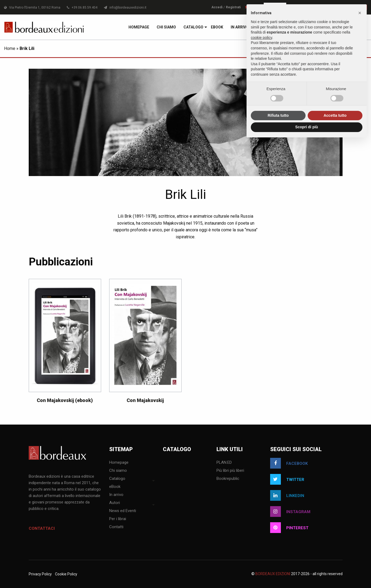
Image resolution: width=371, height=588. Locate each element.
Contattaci (42, 528)
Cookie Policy (66, 574)
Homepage (139, 27)
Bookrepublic (228, 479)
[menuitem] (139, 27)
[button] (360, 13)
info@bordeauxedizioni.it (125, 8)
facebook (289, 463)
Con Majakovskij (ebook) (65, 400)
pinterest (289, 528)
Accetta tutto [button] (335, 115)
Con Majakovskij (145, 400)
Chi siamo (166, 27)
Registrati (233, 7)
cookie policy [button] (261, 38)
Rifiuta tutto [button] (278, 115)
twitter (287, 479)
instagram (290, 512)
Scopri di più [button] (307, 127)
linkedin (287, 495)
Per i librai (118, 519)
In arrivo (240, 27)
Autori (115, 503)
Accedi (217, 7)
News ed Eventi (123, 511)
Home (10, 48)
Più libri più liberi (230, 471)
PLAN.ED (224, 463)
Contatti (116, 527)
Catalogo (193, 27)
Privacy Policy (40, 574)
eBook (217, 27)
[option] (65, 344)
